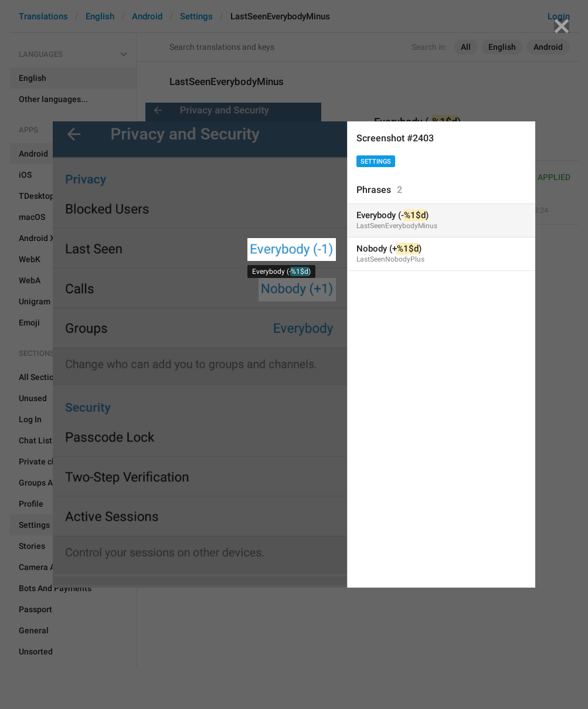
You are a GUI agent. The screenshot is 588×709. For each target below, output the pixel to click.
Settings (376, 162)
